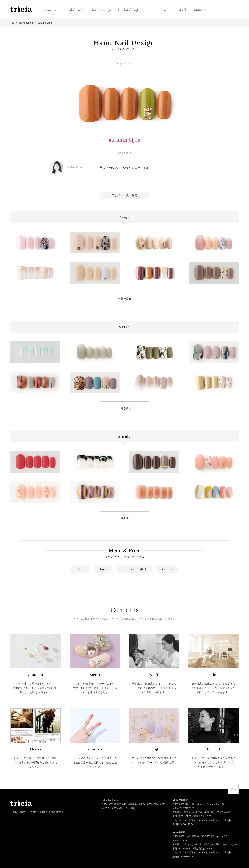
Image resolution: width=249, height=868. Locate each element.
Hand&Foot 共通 (135, 569)
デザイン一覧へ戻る (124, 195)
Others (167, 569)
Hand (81, 569)
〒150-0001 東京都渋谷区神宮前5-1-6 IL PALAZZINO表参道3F (133, 805)
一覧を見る (125, 299)
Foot (103, 569)
